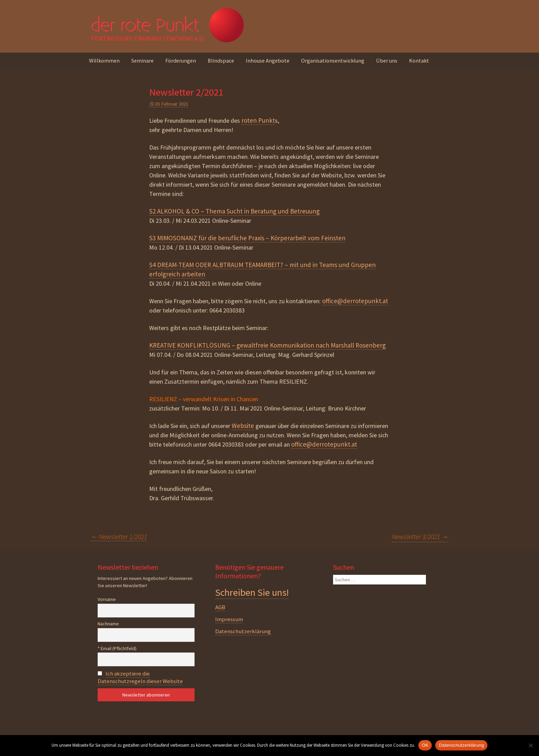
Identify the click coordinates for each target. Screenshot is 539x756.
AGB (220, 607)
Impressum (229, 619)
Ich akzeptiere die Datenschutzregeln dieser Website (140, 677)
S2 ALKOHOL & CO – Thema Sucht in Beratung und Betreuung (234, 211)
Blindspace (221, 61)
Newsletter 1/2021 (119, 536)
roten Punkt (258, 120)
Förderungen (181, 61)
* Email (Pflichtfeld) (117, 648)
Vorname (107, 599)
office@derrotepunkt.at (355, 301)
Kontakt (419, 61)
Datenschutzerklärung (243, 631)
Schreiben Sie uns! (252, 592)
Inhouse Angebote (268, 61)
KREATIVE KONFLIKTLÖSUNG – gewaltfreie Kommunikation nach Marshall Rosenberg (267, 345)
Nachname (108, 624)
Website (243, 426)
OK (425, 745)
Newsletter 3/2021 (420, 536)
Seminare (142, 61)
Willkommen (104, 61)
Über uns (387, 61)
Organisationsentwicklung (333, 61)
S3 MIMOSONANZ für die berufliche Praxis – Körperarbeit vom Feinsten (247, 238)
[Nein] (530, 745)
